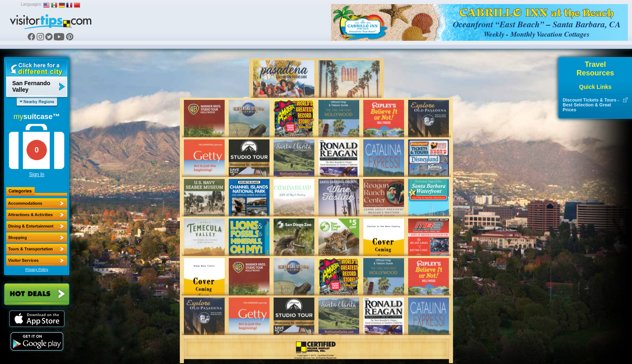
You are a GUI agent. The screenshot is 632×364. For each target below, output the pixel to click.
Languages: (31, 4)
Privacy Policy (37, 269)
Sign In (36, 174)
